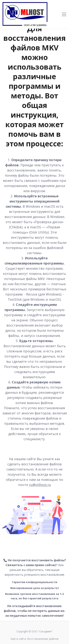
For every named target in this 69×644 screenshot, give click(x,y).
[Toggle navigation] (64, 14)
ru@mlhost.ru (40, 485)
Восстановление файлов (43, 639)
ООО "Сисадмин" (42, 631)
